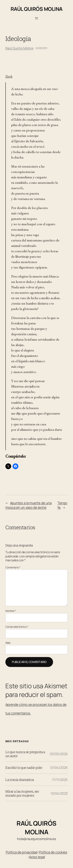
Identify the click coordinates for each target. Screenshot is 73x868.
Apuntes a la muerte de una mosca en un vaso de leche (28, 505)
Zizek (9, 76)
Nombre (11, 611)
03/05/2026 (59, 754)
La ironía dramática (20, 780)
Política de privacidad (22, 852)
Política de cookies (53, 852)
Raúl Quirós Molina (37, 9)
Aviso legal (37, 857)
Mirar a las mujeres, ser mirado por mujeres (22, 793)
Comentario (13, 567)
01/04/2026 (59, 767)
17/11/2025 (60, 780)
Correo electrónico (17, 627)
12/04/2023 (59, 793)
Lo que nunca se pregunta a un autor (25, 754)
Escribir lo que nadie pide (24, 768)
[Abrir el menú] (36, 18)
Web (8, 643)
